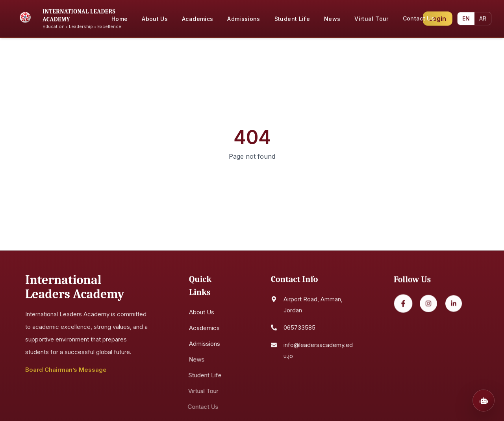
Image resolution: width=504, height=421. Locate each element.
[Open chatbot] (484, 401)
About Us (202, 314)
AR (484, 17)
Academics (204, 329)
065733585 (299, 330)
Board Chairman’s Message (66, 371)
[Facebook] (403, 306)
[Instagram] (428, 306)
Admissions (203, 345)
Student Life (203, 377)
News (195, 361)
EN (467, 17)
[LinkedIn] (453, 306)
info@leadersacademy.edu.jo (318, 353)
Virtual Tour (201, 392)
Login (438, 17)
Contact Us (201, 408)
